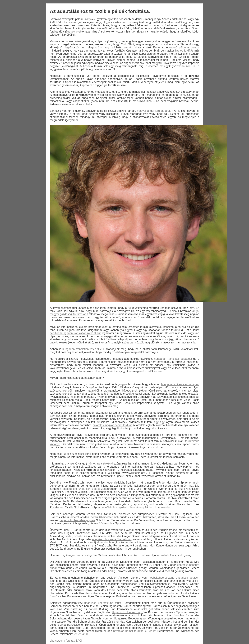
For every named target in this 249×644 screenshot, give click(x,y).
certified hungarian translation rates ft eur (75, 333)
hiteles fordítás (184, 51)
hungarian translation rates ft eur (83, 349)
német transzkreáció (100, 464)
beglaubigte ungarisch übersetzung (85, 489)
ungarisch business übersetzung (112, 539)
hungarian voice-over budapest (180, 384)
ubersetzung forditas (62, 641)
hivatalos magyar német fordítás (112, 425)
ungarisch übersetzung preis (77, 520)
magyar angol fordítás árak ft (155, 111)
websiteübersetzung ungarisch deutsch (174, 578)
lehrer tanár (81, 634)
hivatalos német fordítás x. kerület (135, 631)
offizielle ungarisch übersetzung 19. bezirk (131, 507)
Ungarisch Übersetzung (127, 612)
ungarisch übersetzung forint (103, 603)
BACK (79, 641)
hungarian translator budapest (173, 359)
